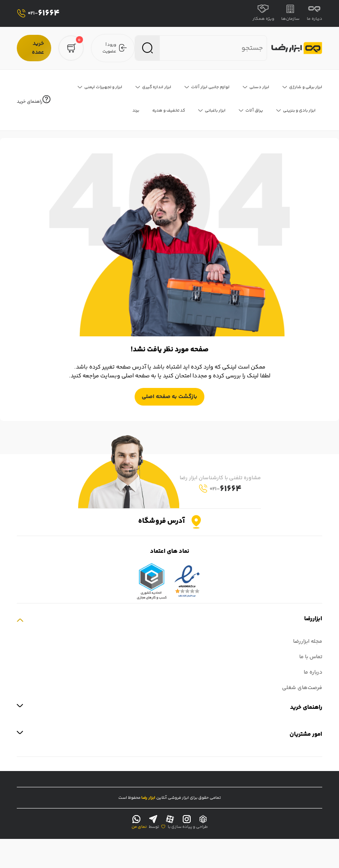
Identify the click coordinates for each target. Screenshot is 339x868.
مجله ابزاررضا (308, 642)
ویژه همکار (263, 13)
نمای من (139, 827)
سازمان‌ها (290, 13)
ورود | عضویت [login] (115, 48)
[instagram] (187, 820)
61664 (38, 13)
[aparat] (170, 820)
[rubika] (203, 820)
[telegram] (153, 820)
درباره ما (315, 13)
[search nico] (215, 48)
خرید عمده (38, 48)
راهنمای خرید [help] (34, 100)
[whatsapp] (136, 820)
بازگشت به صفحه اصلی (169, 397)
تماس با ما (311, 657)
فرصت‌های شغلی (302, 688)
